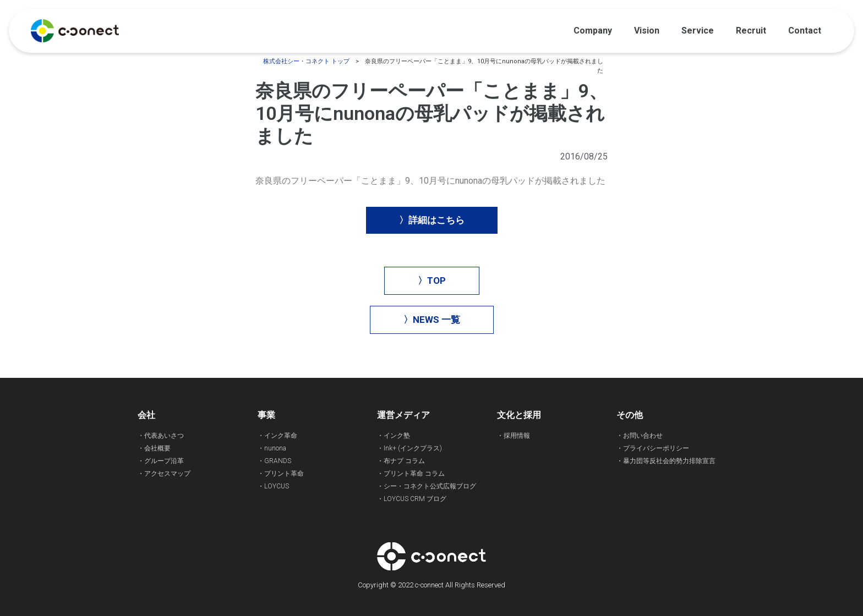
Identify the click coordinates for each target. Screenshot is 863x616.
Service (698, 31)
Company (593, 31)
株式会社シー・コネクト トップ (306, 61)
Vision (647, 31)
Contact (805, 31)
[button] (432, 220)
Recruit (751, 31)
